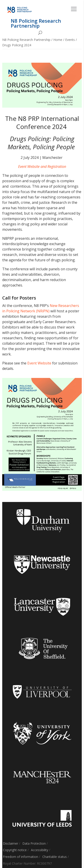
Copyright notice (15, 850)
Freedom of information (20, 857)
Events (70, 40)
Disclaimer (11, 843)
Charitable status (55, 857)
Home (58, 40)
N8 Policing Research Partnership (26, 40)
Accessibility (40, 850)
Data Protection (34, 843)
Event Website (39, 363)
